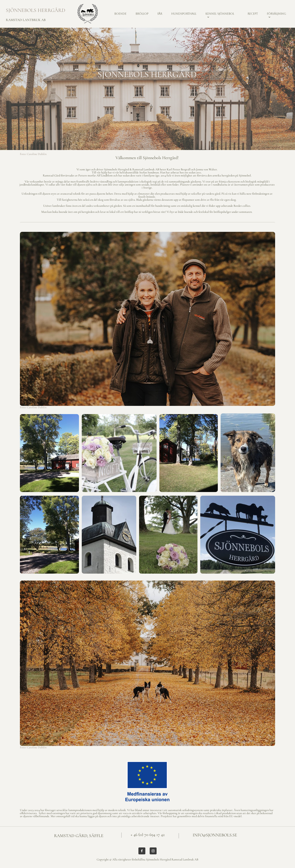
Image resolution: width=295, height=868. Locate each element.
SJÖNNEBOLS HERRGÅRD (36, 10)
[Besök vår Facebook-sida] (142, 851)
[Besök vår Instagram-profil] (153, 851)
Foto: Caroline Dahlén (33, 154)
